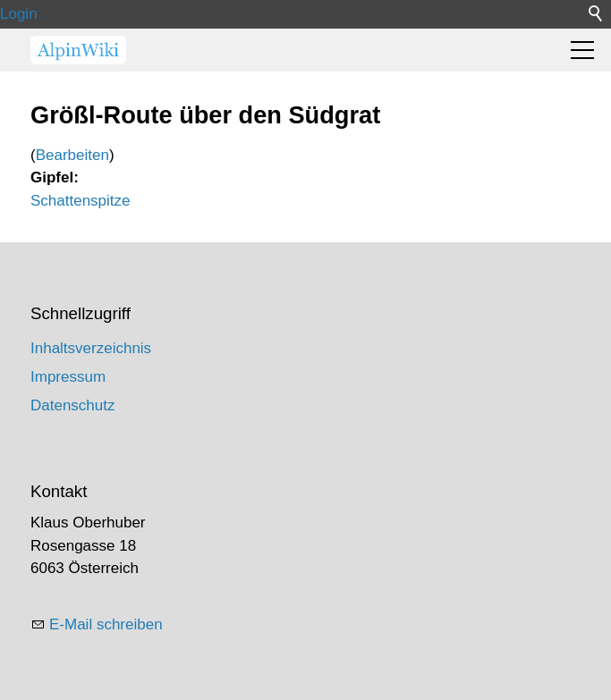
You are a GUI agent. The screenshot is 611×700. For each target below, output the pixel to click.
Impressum (68, 377)
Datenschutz (73, 405)
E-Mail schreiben (106, 624)
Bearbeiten (72, 155)
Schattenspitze (81, 201)
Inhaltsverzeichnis (91, 348)
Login (19, 14)
